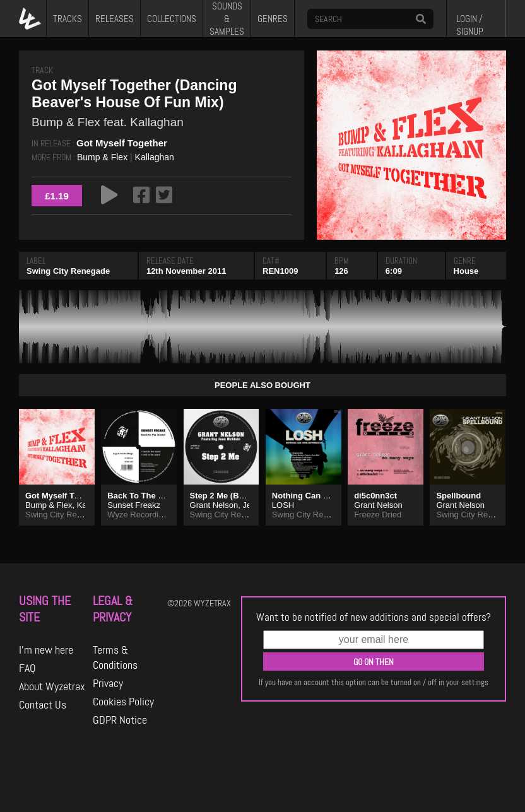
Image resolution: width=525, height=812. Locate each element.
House (466, 271)
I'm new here (46, 650)
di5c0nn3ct (375, 496)
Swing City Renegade (68, 271)
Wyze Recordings (139, 515)
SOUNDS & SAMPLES (227, 19)
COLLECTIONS (172, 19)
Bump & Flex (102, 157)
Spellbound (458, 496)
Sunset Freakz (134, 505)
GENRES (273, 19)
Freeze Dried (378, 515)
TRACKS (68, 19)
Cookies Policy (123, 702)
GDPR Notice (120, 720)
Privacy (108, 683)
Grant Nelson (214, 505)
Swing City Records (226, 515)
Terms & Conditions (115, 657)
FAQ (27, 668)
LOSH (283, 505)
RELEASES (115, 19)
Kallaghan (155, 157)
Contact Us (43, 705)
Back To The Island (145, 496)
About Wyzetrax (52, 686)
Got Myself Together (122, 143)
